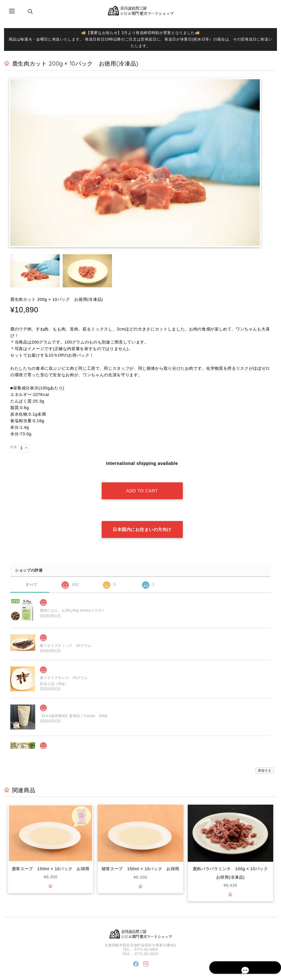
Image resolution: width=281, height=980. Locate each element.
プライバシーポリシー (208, 975)
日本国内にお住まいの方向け (142, 518)
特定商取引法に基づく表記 (248, 975)
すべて (31, 573)
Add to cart (142, 485)
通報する (265, 759)
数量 (14, 447)
